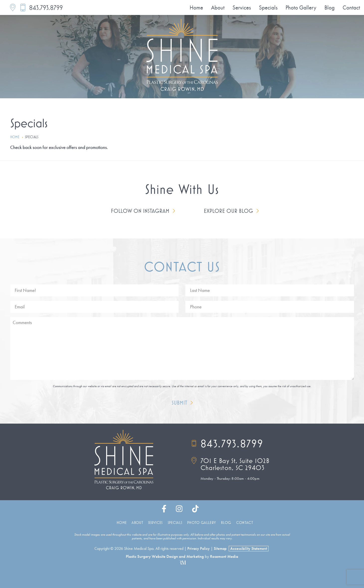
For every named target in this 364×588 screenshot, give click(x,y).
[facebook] (164, 510)
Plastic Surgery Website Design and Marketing (165, 556)
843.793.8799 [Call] (227, 444)
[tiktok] (195, 510)
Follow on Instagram (140, 211)
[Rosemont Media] (182, 563)
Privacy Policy (199, 549)
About (218, 7)
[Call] (23, 7)
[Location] (13, 7)
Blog (329, 7)
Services (242, 7)
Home (196, 7)
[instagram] (179, 510)
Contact (351, 7)
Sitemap (220, 549)
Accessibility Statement (249, 549)
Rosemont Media (224, 556)
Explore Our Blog (228, 211)
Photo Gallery (301, 7)
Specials (268, 7)
